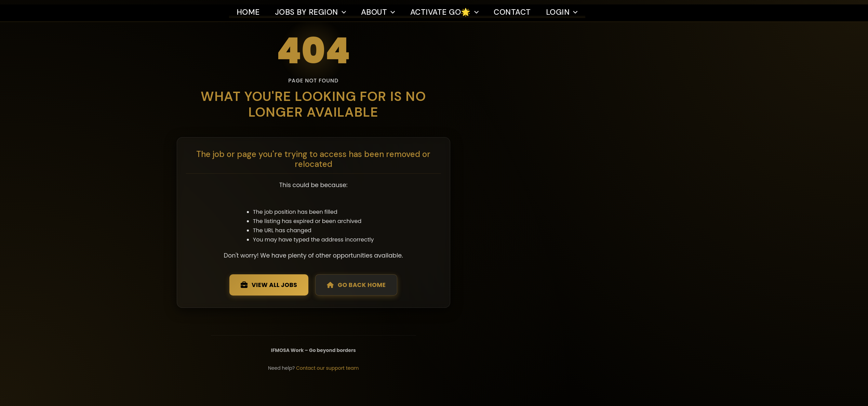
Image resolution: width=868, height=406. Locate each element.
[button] (344, 8)
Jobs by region (311, 8)
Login (569, 8)
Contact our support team (386, 388)
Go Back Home (417, 303)
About (380, 8)
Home (248, 8)
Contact (518, 8)
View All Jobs (326, 303)
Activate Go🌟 (449, 8)
